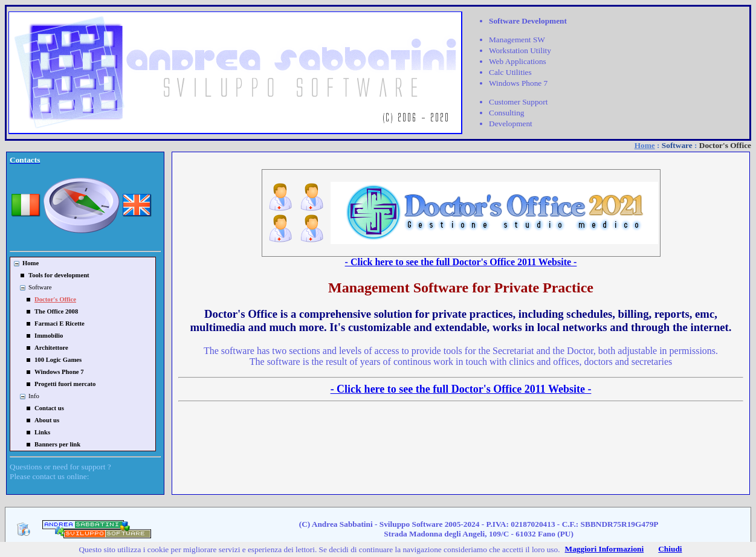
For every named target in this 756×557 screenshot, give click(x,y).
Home (645, 145)
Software (677, 145)
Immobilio (49, 336)
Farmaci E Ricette (60, 324)
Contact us (49, 408)
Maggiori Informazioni (605, 549)
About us (47, 420)
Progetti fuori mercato (65, 384)
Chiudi (670, 549)
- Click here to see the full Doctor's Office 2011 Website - (461, 262)
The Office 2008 (56, 311)
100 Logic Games (58, 360)
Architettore (51, 348)
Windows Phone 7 (59, 372)
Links (42, 432)
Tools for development (59, 275)
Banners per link (57, 444)
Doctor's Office (55, 299)
